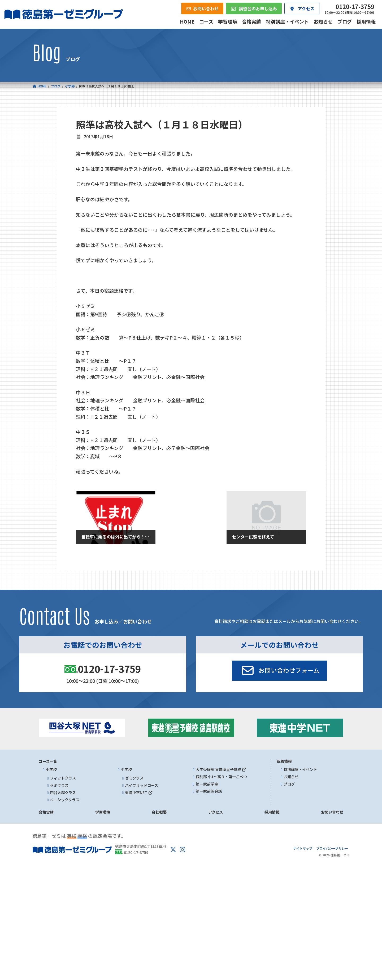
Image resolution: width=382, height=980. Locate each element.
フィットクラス (63, 778)
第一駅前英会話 (209, 791)
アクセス (216, 812)
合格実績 (46, 812)
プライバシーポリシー (332, 848)
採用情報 (272, 812)
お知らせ (291, 777)
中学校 (126, 769)
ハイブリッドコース (142, 785)
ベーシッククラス (65, 800)
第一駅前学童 (207, 784)
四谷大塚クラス (63, 792)
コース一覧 (48, 761)
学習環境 (103, 812)
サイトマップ (303, 848)
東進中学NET (139, 792)
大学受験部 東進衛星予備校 (221, 769)
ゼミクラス (59, 785)
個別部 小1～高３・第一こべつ (221, 777)
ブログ (289, 784)
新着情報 (284, 761)
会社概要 (159, 812)
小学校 (51, 769)
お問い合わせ (332, 812)
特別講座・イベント (300, 769)
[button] (279, 671)
